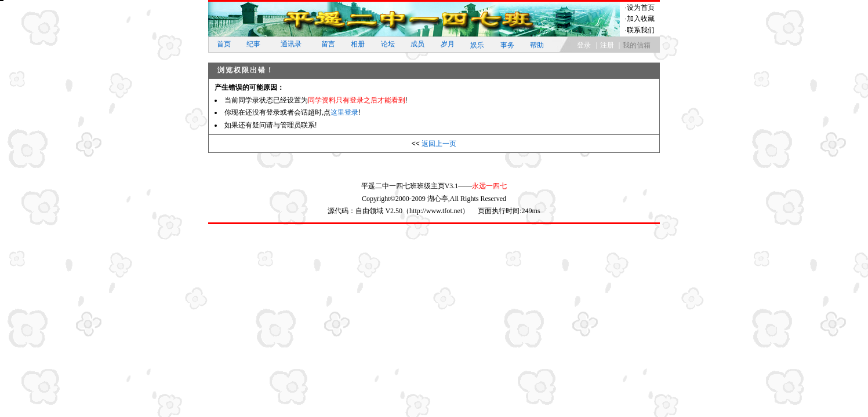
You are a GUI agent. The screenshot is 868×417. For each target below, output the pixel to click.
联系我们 (641, 30)
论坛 (388, 44)
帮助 (537, 45)
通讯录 (291, 44)
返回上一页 (439, 144)
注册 (607, 45)
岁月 (448, 44)
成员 (417, 44)
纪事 (253, 44)
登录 (584, 45)
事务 (507, 45)
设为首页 (641, 8)
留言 (328, 44)
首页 (224, 44)
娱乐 (477, 45)
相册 (358, 44)
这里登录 (344, 112)
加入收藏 (641, 19)
